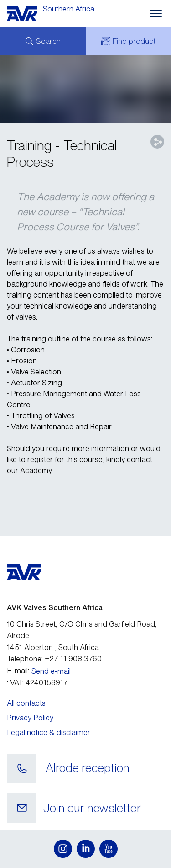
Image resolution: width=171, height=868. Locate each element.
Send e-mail (51, 671)
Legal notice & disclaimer (49, 732)
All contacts (26, 703)
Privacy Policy (30, 718)
